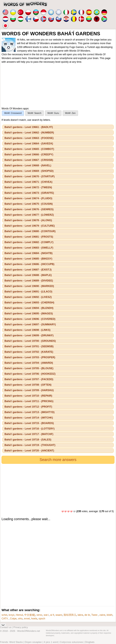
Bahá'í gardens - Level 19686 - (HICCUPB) (29, 264)
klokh (109, 615)
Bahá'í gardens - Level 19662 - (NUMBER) (29, 133)
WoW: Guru (53, 113)
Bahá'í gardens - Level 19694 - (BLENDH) (29, 308)
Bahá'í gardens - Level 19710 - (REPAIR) (28, 396)
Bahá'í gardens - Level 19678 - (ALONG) (28, 220)
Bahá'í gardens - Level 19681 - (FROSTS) (29, 237)
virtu (20, 619)
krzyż (12, 615)
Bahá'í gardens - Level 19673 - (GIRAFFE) (29, 193)
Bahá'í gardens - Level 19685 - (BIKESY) (28, 259)
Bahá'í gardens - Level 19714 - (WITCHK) (29, 418)
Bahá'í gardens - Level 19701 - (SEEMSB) (29, 346)
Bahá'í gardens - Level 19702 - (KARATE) (29, 352)
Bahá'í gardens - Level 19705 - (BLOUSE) (29, 368)
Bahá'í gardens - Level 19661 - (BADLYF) (29, 127)
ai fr (52, 615)
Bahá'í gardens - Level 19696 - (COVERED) (30, 319)
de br (87, 615)
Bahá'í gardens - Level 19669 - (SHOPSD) (29, 171)
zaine (102, 615)
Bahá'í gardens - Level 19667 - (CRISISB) (29, 160)
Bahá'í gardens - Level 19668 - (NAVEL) (28, 165)
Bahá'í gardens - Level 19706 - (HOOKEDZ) (30, 374)
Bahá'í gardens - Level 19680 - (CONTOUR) (30, 231)
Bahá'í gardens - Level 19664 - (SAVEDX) (29, 144)
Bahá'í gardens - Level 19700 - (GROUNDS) (30, 341)
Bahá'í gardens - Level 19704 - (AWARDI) (29, 363)
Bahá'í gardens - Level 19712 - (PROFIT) (28, 407)
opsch (42, 619)
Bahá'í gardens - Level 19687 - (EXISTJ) (28, 270)
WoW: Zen (70, 113)
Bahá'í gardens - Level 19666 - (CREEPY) (29, 154)
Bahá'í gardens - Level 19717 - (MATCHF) (29, 434)
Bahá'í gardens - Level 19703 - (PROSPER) (30, 357)
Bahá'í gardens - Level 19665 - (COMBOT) (29, 149)
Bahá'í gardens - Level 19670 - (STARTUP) (30, 176)
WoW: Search (35, 113)
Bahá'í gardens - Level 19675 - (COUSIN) (29, 204)
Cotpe (13, 619)
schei (4, 615)
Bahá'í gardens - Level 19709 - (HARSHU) (29, 390)
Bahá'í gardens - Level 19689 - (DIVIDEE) (29, 281)
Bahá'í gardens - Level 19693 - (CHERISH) (29, 303)
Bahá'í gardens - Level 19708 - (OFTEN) (28, 385)
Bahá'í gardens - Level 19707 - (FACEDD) (29, 379)
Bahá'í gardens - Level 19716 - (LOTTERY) (30, 429)
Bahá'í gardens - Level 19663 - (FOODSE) (29, 138)
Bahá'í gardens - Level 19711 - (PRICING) (29, 401)
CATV (5, 619)
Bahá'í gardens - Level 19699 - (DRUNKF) (29, 335)
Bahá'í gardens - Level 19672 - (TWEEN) (28, 187)
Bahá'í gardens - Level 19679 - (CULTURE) (30, 226)
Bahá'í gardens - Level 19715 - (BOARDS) (29, 423)
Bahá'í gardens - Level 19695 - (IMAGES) (29, 313)
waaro (59, 615)
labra (80, 615)
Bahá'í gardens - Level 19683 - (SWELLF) (29, 248)
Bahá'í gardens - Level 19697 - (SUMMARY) (30, 324)
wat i (46, 615)
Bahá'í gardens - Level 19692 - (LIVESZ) (28, 297)
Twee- (95, 615)
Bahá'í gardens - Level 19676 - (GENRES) (29, 209)
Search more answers (58, 460)
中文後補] (30, 615)
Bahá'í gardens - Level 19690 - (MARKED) (29, 286)
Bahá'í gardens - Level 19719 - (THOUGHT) (30, 445)
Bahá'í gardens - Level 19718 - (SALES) (28, 440)
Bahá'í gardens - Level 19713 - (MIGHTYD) (29, 412)
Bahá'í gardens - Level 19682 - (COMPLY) (29, 242)
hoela (34, 619)
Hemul (19, 615)
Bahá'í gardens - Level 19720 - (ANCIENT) (29, 451)
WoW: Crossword (13, 113)
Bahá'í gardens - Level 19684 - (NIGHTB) (28, 253)
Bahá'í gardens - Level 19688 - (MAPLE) (28, 275)
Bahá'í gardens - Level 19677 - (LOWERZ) (29, 215)
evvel (27, 619)
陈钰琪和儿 (70, 615)
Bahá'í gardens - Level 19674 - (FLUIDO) (28, 198)
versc (39, 615)
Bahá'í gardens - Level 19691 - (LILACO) (28, 292)
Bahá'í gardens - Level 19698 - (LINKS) (27, 330)
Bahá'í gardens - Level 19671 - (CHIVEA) (28, 182)
